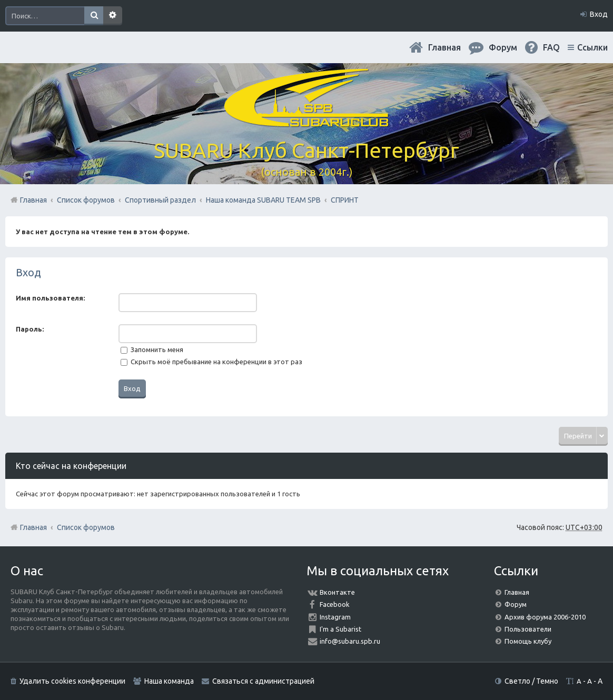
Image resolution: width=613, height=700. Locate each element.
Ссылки (592, 47)
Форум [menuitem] (503, 47)
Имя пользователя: (50, 298)
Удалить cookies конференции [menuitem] (72, 681)
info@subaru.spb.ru (350, 641)
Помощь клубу (528, 641)
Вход (28, 272)
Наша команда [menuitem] (169, 681)
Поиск (94, 16)
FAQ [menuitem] (551, 47)
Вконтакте (337, 592)
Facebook (335, 604)
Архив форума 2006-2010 (545, 617)
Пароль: (30, 329)
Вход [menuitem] (599, 14)
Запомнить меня (152, 349)
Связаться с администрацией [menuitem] (263, 681)
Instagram (335, 617)
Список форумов (86, 527)
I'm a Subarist (340, 629)
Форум (516, 604)
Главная (444, 47)
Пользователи (528, 629)
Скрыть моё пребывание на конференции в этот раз (211, 362)
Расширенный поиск (113, 16)
